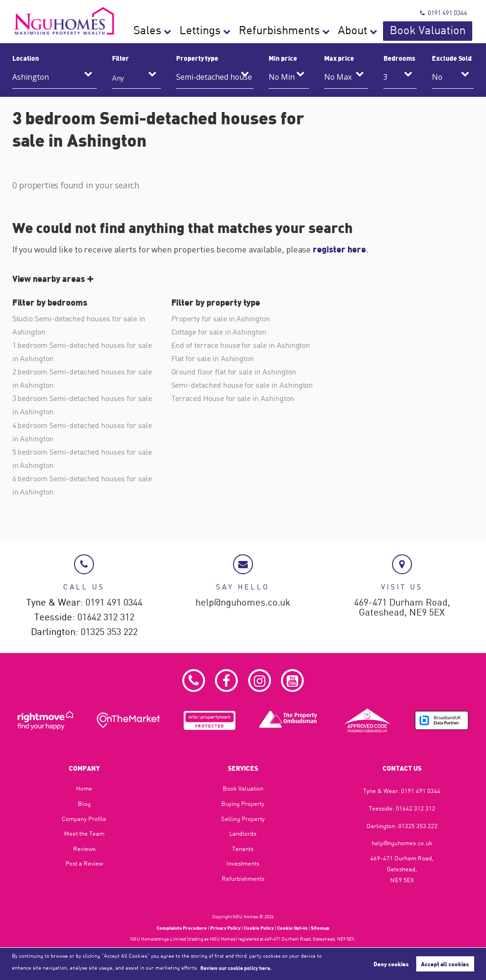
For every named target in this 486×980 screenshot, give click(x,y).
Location (26, 58)
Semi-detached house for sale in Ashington (242, 385)
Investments (243, 863)
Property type (197, 58)
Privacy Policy (225, 928)
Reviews (84, 849)
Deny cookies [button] (391, 964)
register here (339, 249)
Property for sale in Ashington (221, 318)
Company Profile (84, 819)
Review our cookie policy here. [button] (236, 968)
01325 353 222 (109, 632)
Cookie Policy (259, 928)
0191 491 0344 (444, 13)
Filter (121, 58)
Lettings (286, 31)
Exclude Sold (452, 58)
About (391, 31)
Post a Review (84, 863)
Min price (283, 58)
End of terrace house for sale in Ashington (241, 345)
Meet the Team (84, 833)
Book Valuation (444, 31)
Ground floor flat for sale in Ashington (234, 372)
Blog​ (84, 803)
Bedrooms (399, 58)
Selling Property (243, 819)
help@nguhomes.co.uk (243, 602)
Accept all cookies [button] (445, 964)
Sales (248, 31)
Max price (339, 58)
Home (84, 788)
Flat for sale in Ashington (213, 358)
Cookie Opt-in (292, 928)
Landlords (243, 833)
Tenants (243, 849)
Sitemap (320, 928)
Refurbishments (340, 31)
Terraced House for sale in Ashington (233, 398)
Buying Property (243, 803)
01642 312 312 (106, 617)
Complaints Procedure (182, 928)
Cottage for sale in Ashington (219, 332)
